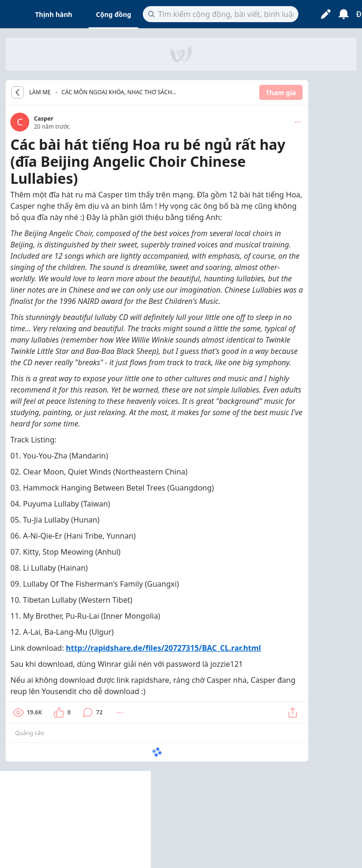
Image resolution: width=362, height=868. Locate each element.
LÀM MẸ (40, 92)
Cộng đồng (113, 14)
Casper (44, 119)
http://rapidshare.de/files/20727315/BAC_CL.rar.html (164, 648)
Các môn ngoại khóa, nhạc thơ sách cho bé (117, 93)
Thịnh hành (54, 14)
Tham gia (281, 93)
